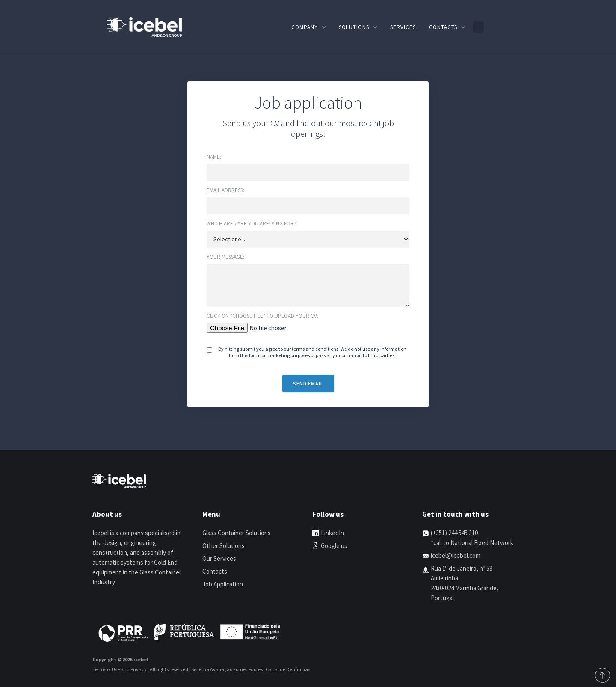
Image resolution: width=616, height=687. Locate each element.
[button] (308, 27)
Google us (334, 546)
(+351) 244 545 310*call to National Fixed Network (472, 538)
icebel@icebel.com (456, 555)
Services (403, 27)
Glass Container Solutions (237, 533)
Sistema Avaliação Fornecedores (227, 669)
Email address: (225, 190)
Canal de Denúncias (288, 669)
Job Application (223, 584)
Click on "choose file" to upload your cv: (262, 316)
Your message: (225, 257)
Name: (214, 157)
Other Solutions (224, 546)
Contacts (215, 571)
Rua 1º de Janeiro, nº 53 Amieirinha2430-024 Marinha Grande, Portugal (465, 583)
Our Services (219, 558)
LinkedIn (332, 533)
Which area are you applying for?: (252, 224)
